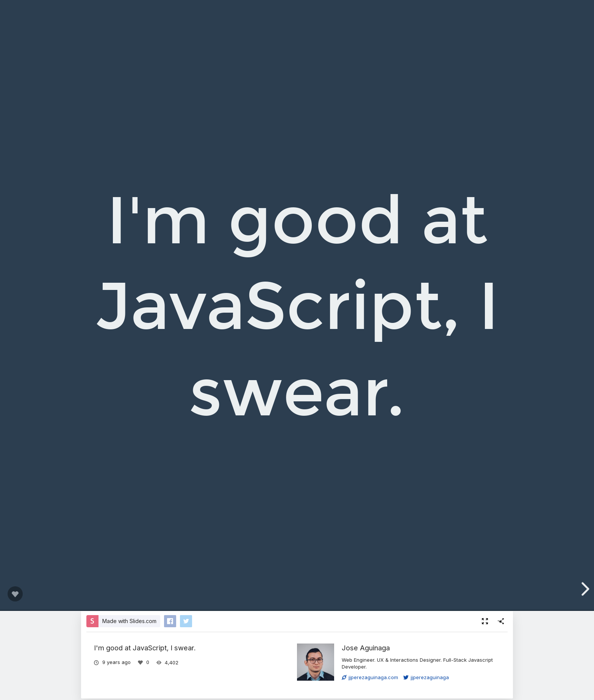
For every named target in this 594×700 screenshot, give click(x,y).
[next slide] (584, 589)
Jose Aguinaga (366, 648)
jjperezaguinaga (426, 677)
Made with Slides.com (129, 621)
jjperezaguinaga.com (370, 677)
